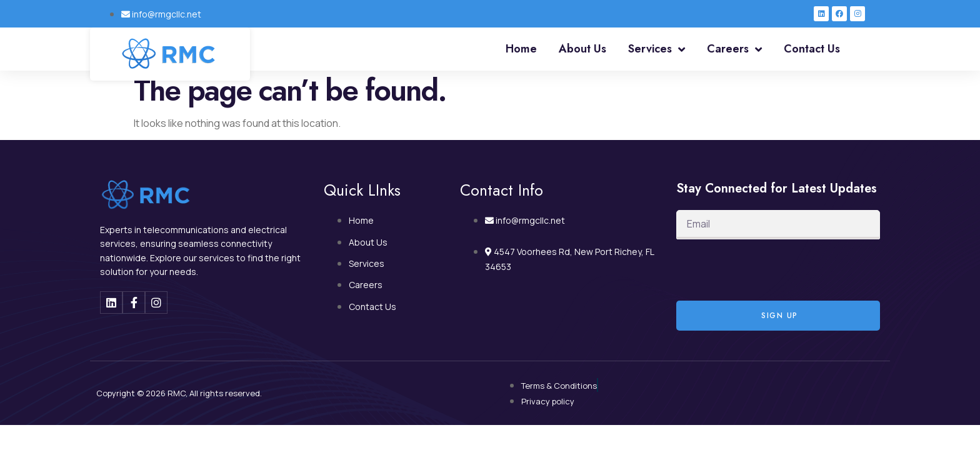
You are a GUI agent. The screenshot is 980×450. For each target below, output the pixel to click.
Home (521, 49)
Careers (734, 49)
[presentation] (771, 270)
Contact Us (812, 49)
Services (657, 49)
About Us (582, 49)
